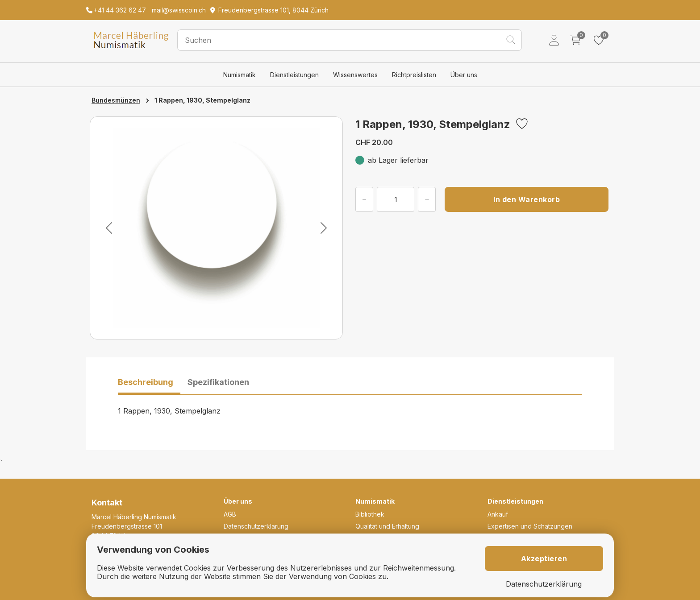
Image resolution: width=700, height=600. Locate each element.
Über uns (464, 75)
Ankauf (498, 514)
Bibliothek (370, 514)
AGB (230, 514)
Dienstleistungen (294, 75)
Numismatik (240, 75)
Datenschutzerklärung (256, 526)
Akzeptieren (544, 559)
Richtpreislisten (414, 75)
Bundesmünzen (116, 100)
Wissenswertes (355, 75)
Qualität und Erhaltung (387, 526)
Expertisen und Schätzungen (530, 526)
